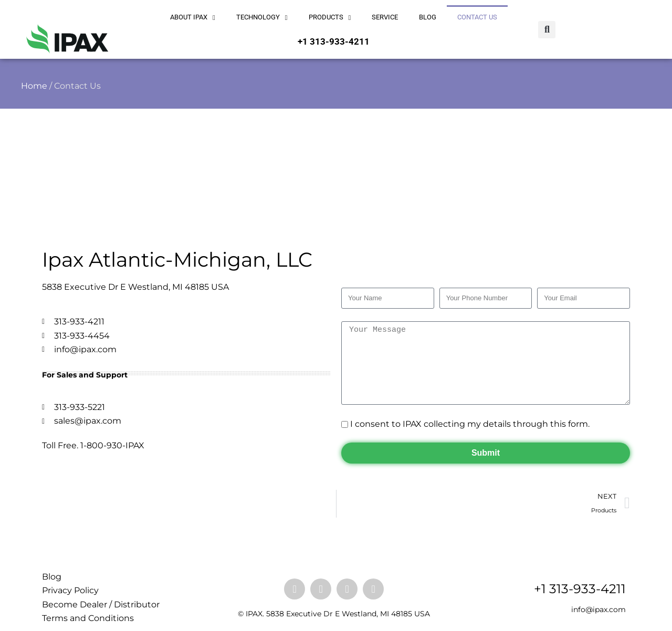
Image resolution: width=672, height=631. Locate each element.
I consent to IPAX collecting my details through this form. (470, 424)
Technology (262, 18)
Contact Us (477, 17)
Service (385, 17)
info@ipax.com (598, 609)
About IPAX (193, 18)
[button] (547, 30)
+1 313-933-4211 (334, 41)
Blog (428, 17)
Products (330, 18)
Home (34, 86)
